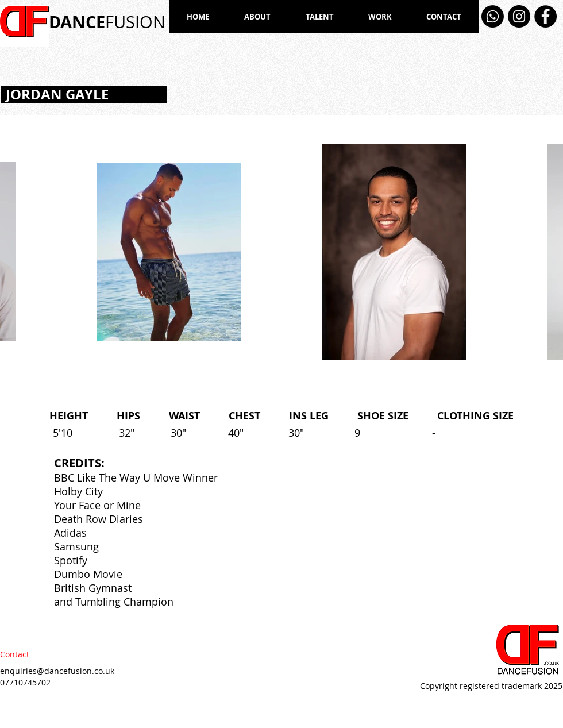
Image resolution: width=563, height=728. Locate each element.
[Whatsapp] (493, 16)
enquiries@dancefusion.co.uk (57, 671)
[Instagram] (519, 16)
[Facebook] (545, 16)
